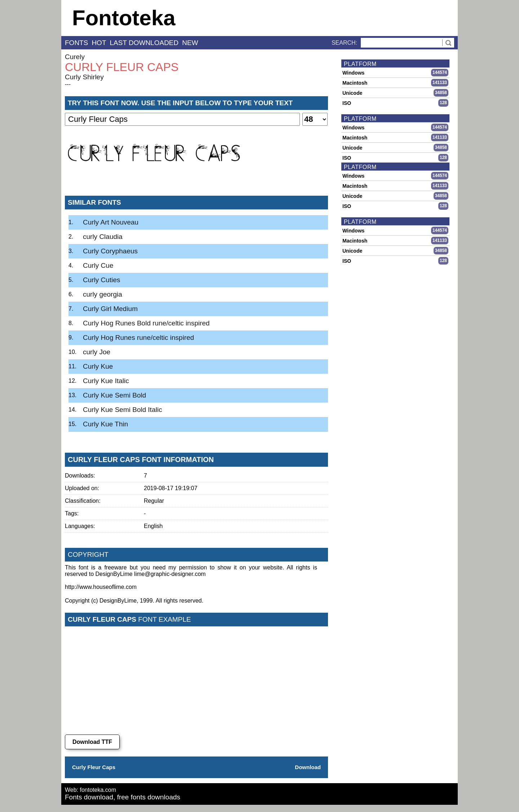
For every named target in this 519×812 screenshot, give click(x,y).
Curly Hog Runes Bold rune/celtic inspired (146, 323)
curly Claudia (103, 237)
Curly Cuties (101, 280)
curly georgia (103, 294)
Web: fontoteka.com (90, 790)
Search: (344, 43)
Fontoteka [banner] (124, 18)
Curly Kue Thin (105, 424)
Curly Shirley (84, 77)
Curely (75, 57)
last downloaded (144, 43)
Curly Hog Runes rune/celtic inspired (138, 338)
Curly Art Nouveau (111, 222)
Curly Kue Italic (106, 381)
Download (308, 767)
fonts (76, 43)
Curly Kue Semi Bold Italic (123, 410)
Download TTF (92, 742)
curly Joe (97, 352)
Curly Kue (98, 366)
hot (99, 43)
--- (68, 84)
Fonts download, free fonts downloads (123, 797)
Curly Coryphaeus (110, 251)
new (190, 43)
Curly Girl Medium (110, 309)
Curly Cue (98, 265)
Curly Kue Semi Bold (114, 395)
